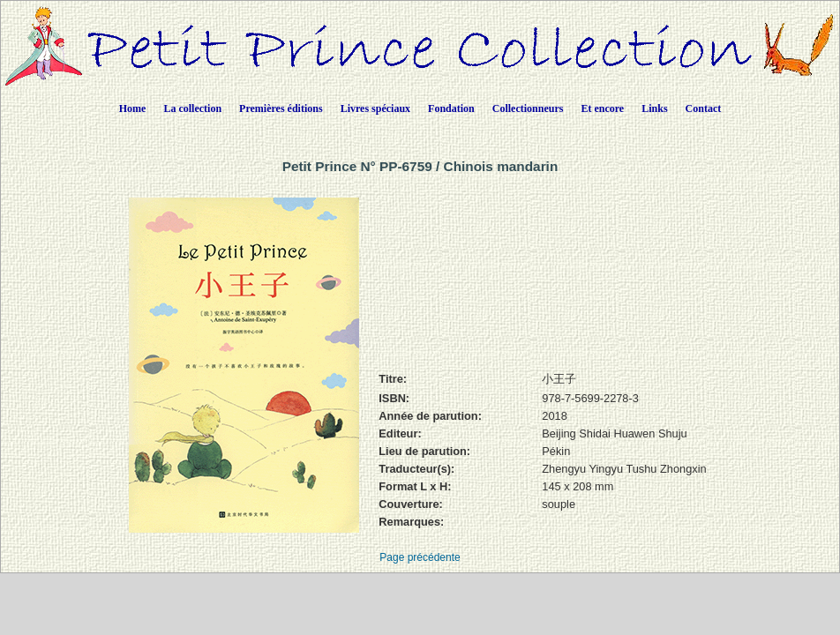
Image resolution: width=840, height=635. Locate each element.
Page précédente (420, 557)
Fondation (451, 108)
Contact (704, 108)
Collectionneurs (528, 108)
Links (654, 108)
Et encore (602, 108)
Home (133, 108)
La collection (192, 108)
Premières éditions (281, 108)
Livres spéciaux (375, 108)
